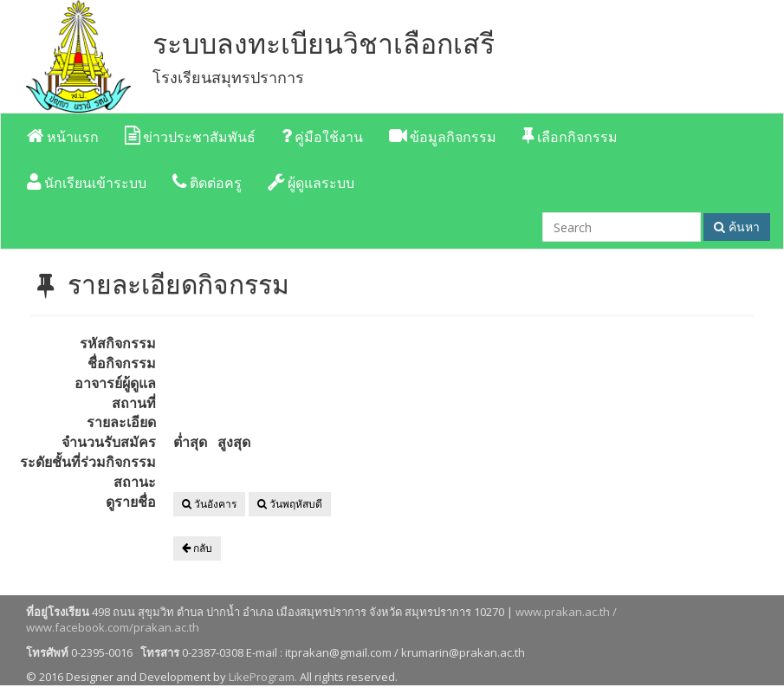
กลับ (197, 548)
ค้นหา (737, 227)
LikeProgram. (263, 677)
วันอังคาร (209, 504)
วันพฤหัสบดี (290, 504)
